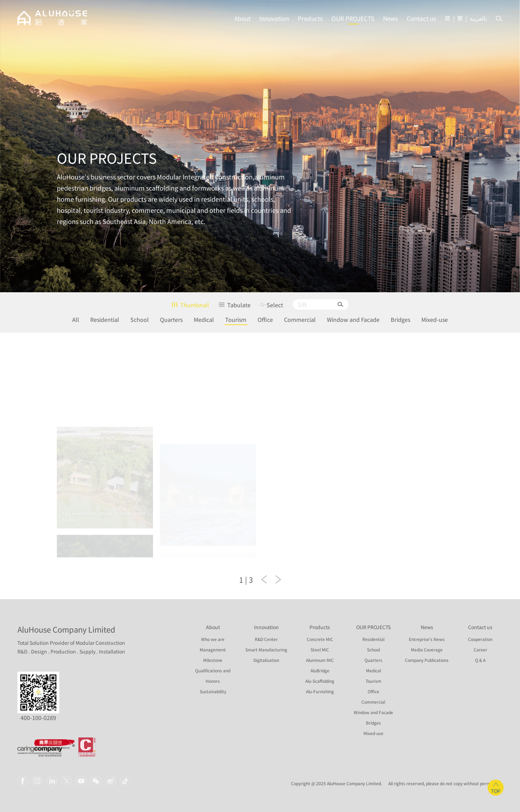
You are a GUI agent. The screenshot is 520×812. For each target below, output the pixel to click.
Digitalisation (266, 660)
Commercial (300, 319)
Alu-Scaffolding (320, 681)
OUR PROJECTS (353, 18)
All (76, 319)
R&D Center (266, 639)
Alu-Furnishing (320, 691)
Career (480, 650)
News (391, 18)
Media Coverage (427, 650)
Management (213, 650)
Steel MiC (320, 650)
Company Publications (427, 660)
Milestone (213, 660)
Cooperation (480, 639)
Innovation (274, 18)
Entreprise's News (427, 639)
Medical (204, 319)
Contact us (421, 18)
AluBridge (320, 671)
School (140, 319)
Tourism (236, 319)
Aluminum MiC (320, 660)
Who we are (213, 639)
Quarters (171, 319)
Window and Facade (353, 319)
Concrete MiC (320, 639)
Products (310, 18)
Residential (105, 319)
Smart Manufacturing (266, 650)
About (242, 18)
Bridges (400, 319)
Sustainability (213, 691)
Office (265, 319)
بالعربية (478, 18)
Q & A (480, 660)
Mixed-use (435, 319)
